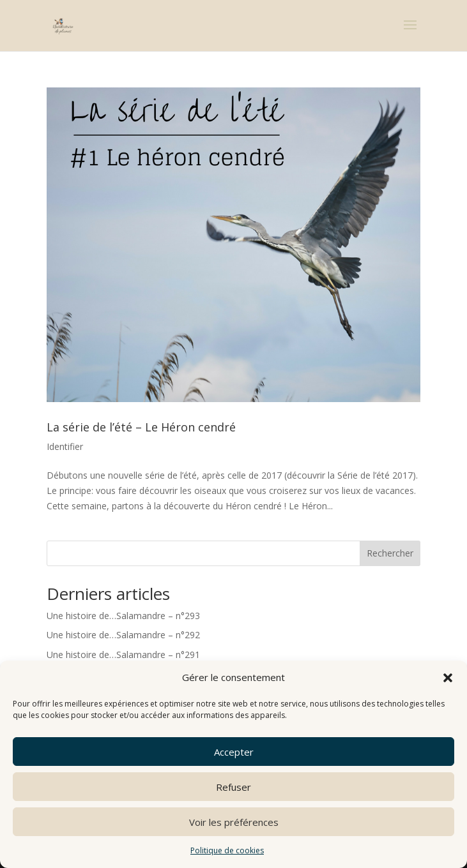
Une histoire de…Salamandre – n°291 (123, 655)
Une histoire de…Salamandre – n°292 (123, 635)
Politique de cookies (227, 850)
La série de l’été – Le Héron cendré (141, 427)
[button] (448, 678)
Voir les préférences (234, 822)
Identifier (65, 446)
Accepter (234, 752)
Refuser (233, 787)
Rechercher (390, 553)
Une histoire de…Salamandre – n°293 (123, 616)
